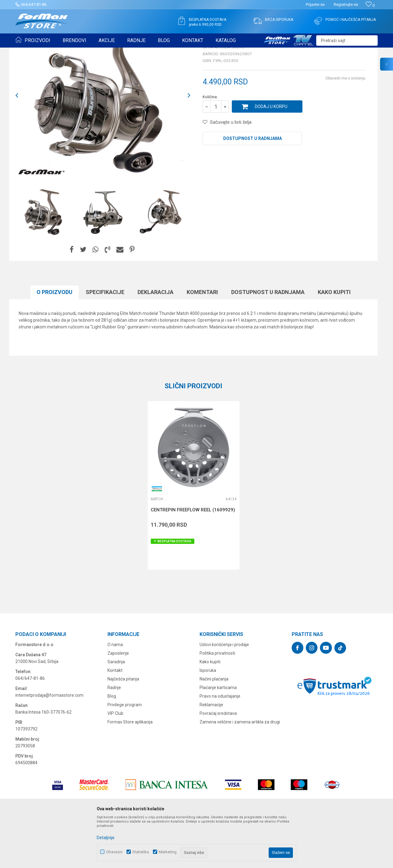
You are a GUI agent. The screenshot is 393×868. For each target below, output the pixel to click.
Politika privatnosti (217, 701)
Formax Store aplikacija (130, 769)
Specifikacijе (105, 340)
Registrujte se (346, 4)
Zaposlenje (118, 701)
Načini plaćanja (214, 727)
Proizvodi (50, 52)
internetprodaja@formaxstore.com (49, 743)
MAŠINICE (71, 52)
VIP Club (115, 761)
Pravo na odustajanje (220, 744)
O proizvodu (54, 340)
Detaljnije (106, 838)
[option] (45, 260)
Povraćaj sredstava (218, 761)
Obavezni (114, 852)
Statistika (141, 852)
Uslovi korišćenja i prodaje (224, 692)
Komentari (202, 340)
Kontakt (115, 718)
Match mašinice (97, 52)
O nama (115, 692)
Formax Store (27, 52)
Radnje (114, 735)
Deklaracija (156, 340)
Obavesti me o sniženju (345, 126)
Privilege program (125, 752)
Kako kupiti (334, 340)
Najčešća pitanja (123, 727)
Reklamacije (211, 752)
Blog (112, 744)
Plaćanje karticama (218, 735)
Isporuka (208, 718)
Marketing (168, 852)
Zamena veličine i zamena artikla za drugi (240, 769)
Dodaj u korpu (271, 154)
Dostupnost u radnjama (253, 186)
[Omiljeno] (370, 5)
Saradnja (116, 709)
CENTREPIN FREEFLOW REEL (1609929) (193, 557)
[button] (347, 41)
